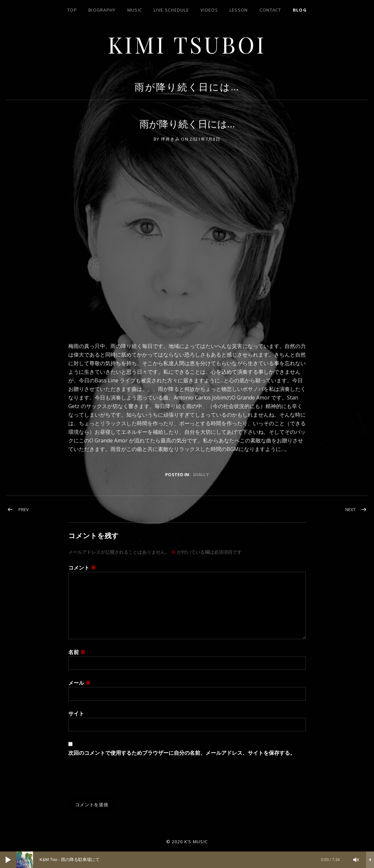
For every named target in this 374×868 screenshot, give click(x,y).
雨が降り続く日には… (187, 87)
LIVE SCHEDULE (171, 10)
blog (300, 10)
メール (79, 683)
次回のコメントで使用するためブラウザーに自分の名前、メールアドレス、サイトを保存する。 (182, 753)
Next (350, 509)
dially (201, 474)
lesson (239, 10)
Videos (209, 10)
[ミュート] (356, 860)
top (72, 10)
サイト (76, 713)
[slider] (181, 860)
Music (135, 10)
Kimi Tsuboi (187, 44)
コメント (82, 568)
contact (270, 10)
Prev (24, 509)
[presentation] (118, 782)
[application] (187, 860)
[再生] (8, 860)
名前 (77, 652)
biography (102, 10)
